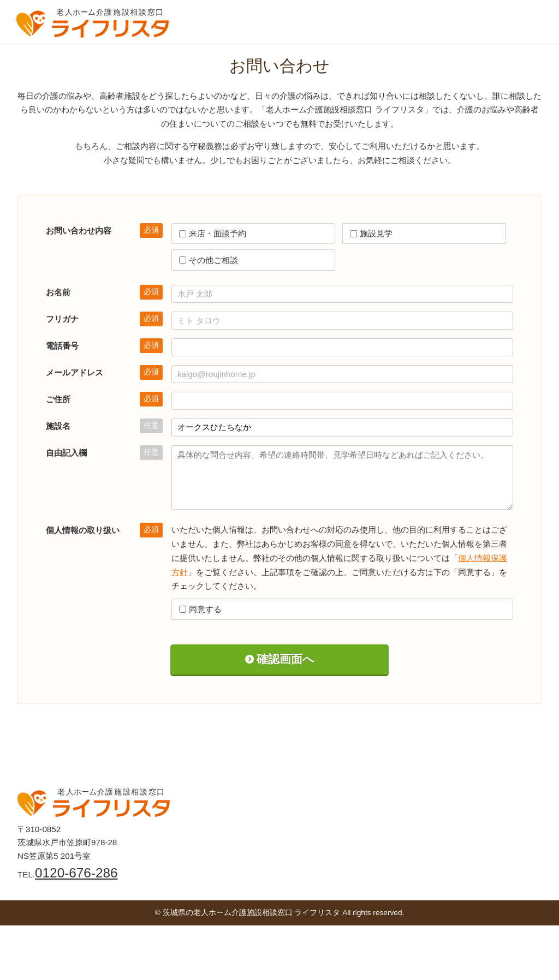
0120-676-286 (76, 873)
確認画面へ (286, 659)
